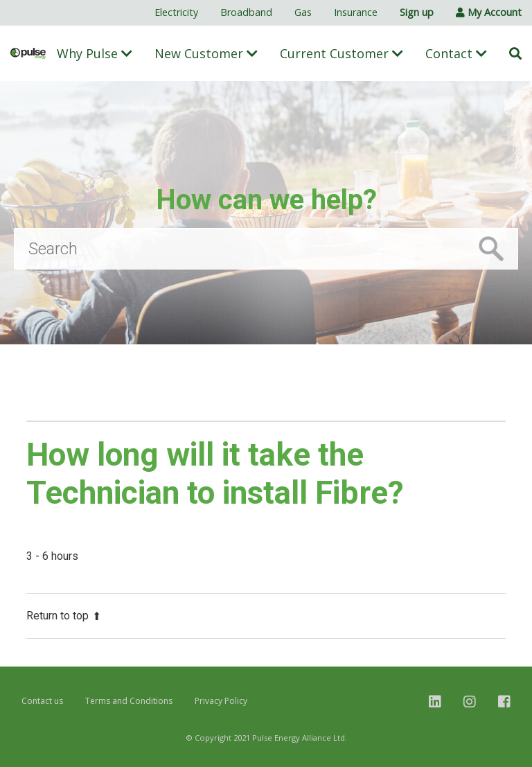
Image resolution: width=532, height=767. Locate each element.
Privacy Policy (221, 701)
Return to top (64, 616)
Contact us (42, 701)
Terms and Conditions (129, 701)
